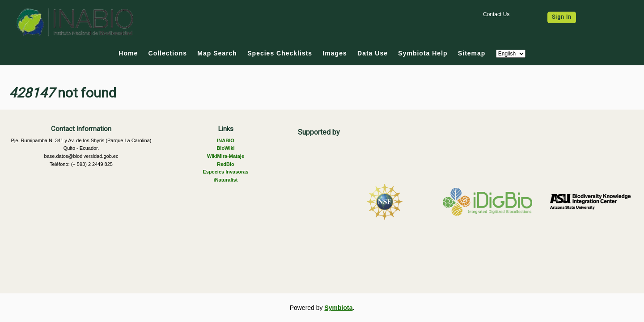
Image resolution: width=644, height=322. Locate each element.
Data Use (373, 53)
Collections (168, 53)
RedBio (226, 164)
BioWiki (225, 148)
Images (335, 53)
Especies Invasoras (225, 172)
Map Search (217, 53)
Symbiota (338, 308)
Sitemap (472, 53)
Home (128, 53)
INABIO (226, 140)
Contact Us (496, 14)
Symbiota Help (423, 53)
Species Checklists (280, 53)
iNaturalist (226, 180)
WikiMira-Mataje (226, 156)
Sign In (562, 17)
